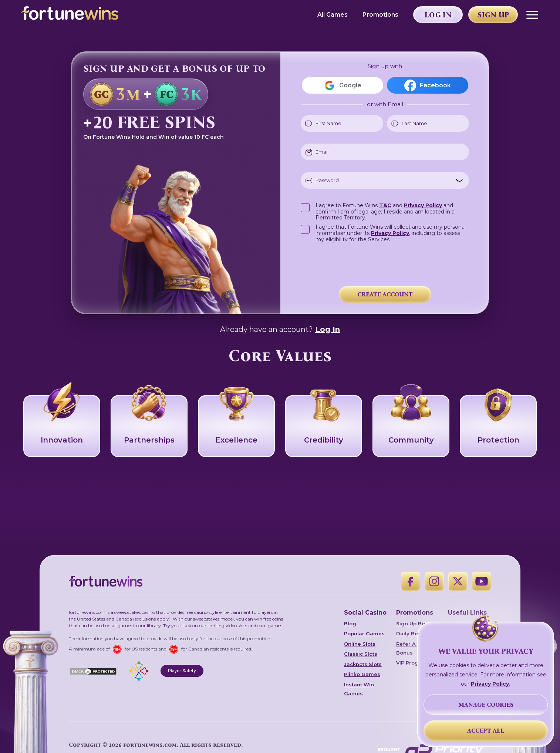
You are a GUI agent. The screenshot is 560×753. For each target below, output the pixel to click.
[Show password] (459, 181)
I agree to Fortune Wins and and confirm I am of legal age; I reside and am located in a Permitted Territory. (385, 211)
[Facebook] (411, 581)
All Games (333, 15)
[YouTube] (482, 581)
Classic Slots (361, 654)
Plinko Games (362, 674)
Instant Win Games (359, 689)
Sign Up (493, 15)
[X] (458, 581)
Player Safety (182, 671)
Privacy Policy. (491, 684)
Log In (328, 329)
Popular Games (364, 633)
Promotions (380, 15)
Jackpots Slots (363, 664)
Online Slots (360, 644)
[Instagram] (434, 581)
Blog (350, 623)
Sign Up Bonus (415, 623)
